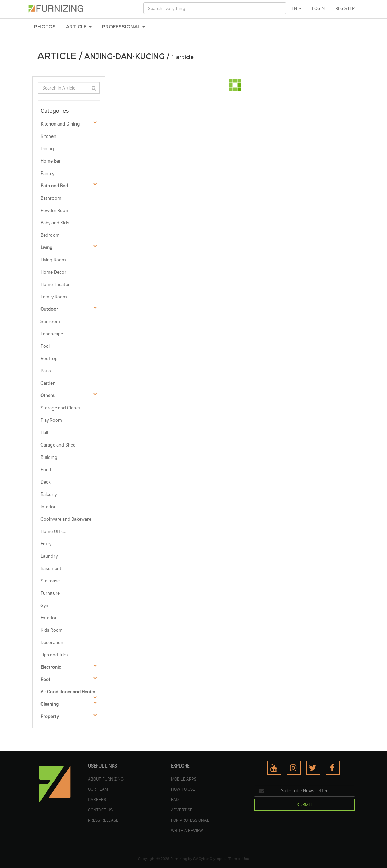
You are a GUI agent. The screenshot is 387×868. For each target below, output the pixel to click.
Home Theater (55, 284)
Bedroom (50, 235)
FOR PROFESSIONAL (190, 820)
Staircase (50, 581)
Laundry (49, 556)
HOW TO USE (183, 789)
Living (46, 247)
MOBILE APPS (184, 779)
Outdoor (49, 309)
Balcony (49, 494)
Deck (46, 482)
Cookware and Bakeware (66, 519)
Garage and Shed (58, 445)
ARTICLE (79, 27)
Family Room (54, 297)
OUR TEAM (98, 789)
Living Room (53, 260)
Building (49, 457)
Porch (47, 470)
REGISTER (345, 8)
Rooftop (49, 359)
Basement (51, 568)
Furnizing (179, 859)
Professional (124, 27)
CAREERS (97, 799)
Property (50, 717)
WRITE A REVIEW (187, 830)
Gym (45, 605)
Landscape (52, 334)
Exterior (49, 618)
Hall (44, 433)
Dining (47, 149)
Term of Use (239, 859)
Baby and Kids (55, 223)
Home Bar (51, 161)
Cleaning (50, 704)
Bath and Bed (54, 186)
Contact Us (100, 810)
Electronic (51, 667)
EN (297, 8)
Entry (46, 544)
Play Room (51, 420)
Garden (48, 383)
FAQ (175, 799)
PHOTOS (45, 27)
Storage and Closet (60, 408)
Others (48, 396)
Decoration (52, 643)
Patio (46, 371)
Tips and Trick (55, 655)
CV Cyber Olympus (209, 859)
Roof (45, 680)
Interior (48, 507)
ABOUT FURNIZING (106, 779)
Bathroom (51, 198)
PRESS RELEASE (103, 820)
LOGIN (318, 8)
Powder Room (55, 210)
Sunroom (50, 322)
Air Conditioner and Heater (68, 692)
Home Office (53, 531)
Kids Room (52, 630)
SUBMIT (304, 805)
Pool (45, 346)
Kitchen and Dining (60, 124)
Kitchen (48, 136)
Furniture (50, 593)
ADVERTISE (182, 810)
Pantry (47, 173)
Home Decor (53, 272)
